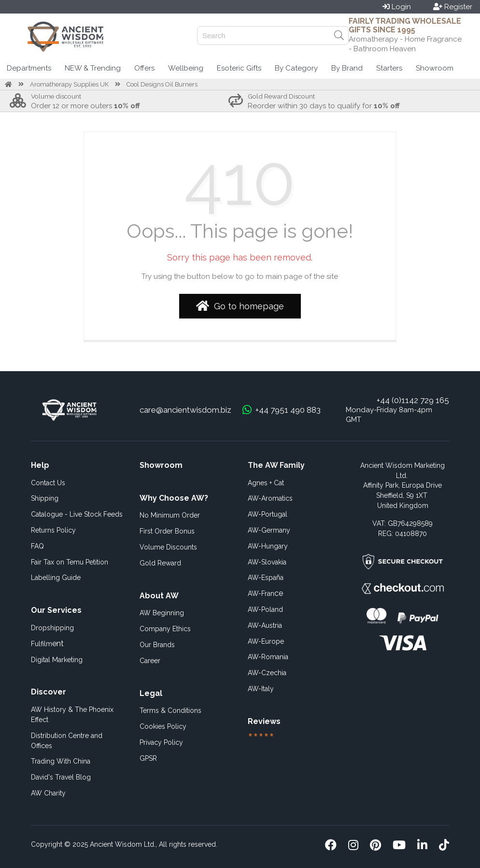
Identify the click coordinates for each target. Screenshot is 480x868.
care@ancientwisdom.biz (185, 410)
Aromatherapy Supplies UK (69, 84)
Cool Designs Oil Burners (162, 84)
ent (47, 644)
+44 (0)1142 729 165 (413, 400)
